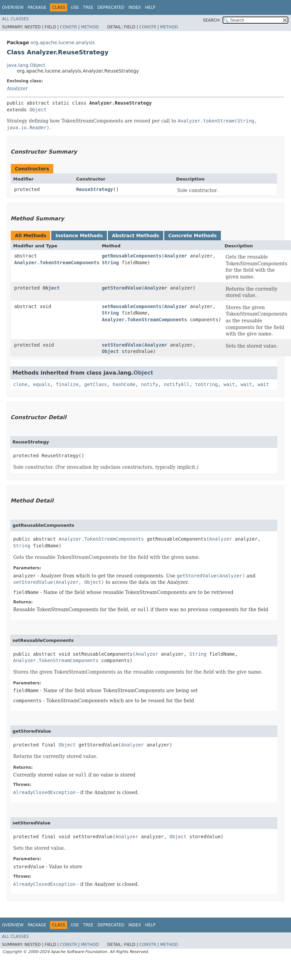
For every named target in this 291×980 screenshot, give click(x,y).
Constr (68, 27)
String (110, 263)
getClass (96, 384)
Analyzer (17, 88)
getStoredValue (122, 288)
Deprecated (111, 7)
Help (150, 7)
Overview (13, 7)
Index (135, 7)
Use (75, 7)
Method (90, 27)
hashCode (124, 384)
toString (207, 384)
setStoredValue (122, 345)
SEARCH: (212, 20)
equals (42, 384)
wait (229, 384)
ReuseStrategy (95, 189)
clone (20, 384)
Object (38, 110)
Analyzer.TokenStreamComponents (57, 263)
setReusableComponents (132, 306)
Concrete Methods (193, 236)
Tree (88, 7)
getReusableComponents (132, 256)
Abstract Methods (136, 236)
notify (150, 384)
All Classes (15, 19)
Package (37, 7)
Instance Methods (79, 236)
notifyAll (177, 384)
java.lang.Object (26, 65)
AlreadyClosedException (44, 792)
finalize (67, 384)
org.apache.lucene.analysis (63, 43)
